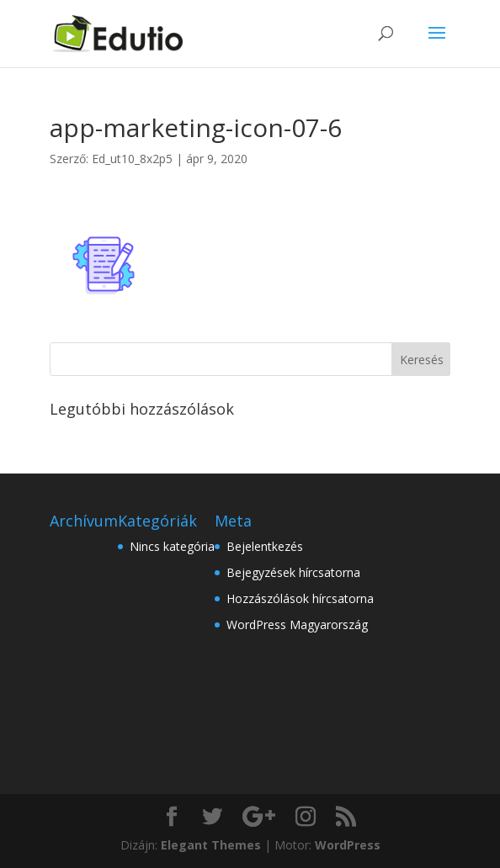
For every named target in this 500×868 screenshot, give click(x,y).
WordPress (348, 845)
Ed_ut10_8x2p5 (132, 159)
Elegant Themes (211, 845)
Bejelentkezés (265, 546)
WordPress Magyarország (297, 625)
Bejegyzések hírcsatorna (293, 572)
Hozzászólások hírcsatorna (300, 598)
